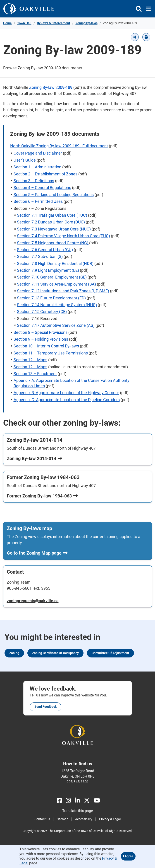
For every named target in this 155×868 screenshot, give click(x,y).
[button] (135, 37)
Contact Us (42, 819)
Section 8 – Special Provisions (41, 332)
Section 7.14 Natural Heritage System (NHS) (57, 305)
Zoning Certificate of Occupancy (55, 653)
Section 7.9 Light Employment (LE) (48, 270)
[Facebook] (59, 801)
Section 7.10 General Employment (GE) (52, 277)
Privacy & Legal (110, 819)
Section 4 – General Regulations (42, 188)
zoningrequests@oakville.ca (33, 601)
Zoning (14, 653)
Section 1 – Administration (37, 167)
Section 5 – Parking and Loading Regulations (54, 195)
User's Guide (25, 160)
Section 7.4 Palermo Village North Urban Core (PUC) (63, 236)
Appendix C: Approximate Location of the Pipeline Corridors (67, 400)
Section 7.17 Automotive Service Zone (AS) (56, 325)
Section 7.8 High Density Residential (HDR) (55, 263)
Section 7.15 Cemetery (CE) (42, 312)
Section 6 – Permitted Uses (38, 201)
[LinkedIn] (77, 801)
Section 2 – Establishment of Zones (45, 174)
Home (7, 23)
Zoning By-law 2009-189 (51, 87)
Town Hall (24, 23)
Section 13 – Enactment (35, 374)
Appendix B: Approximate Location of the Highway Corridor (66, 393)
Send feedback (45, 707)
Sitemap (63, 819)
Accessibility (84, 819)
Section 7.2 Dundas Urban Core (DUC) (51, 222)
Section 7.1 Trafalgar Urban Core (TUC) (52, 215)
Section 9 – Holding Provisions (41, 339)
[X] (87, 801)
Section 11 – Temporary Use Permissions (51, 353)
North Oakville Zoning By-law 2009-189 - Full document (59, 146)
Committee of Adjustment (110, 653)
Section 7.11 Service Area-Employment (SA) (56, 284)
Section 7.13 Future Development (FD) (51, 298)
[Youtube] (97, 801)
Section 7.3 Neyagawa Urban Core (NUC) (54, 229)
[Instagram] (68, 801)
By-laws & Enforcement (54, 23)
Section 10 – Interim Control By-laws (46, 346)
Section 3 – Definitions (34, 181)
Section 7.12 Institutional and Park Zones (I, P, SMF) (63, 291)
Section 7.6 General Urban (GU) (45, 250)
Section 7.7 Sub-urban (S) (40, 256)
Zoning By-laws (87, 23)
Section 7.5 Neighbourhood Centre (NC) (53, 243)
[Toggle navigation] (147, 9)
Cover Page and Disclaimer (38, 153)
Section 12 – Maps (30, 360)
